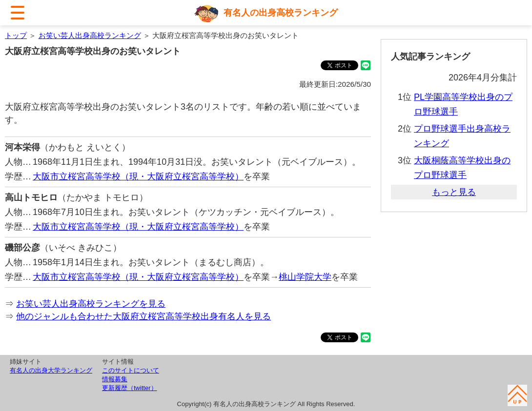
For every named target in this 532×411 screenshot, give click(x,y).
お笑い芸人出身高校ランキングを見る (91, 304)
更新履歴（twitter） (130, 388)
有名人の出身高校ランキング (281, 13)
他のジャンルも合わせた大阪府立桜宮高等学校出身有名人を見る (143, 316)
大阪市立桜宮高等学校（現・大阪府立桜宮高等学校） (138, 176)
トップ (16, 35)
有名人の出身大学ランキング (51, 370)
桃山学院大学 (305, 277)
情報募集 (115, 379)
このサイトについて (131, 370)
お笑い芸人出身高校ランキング (90, 35)
